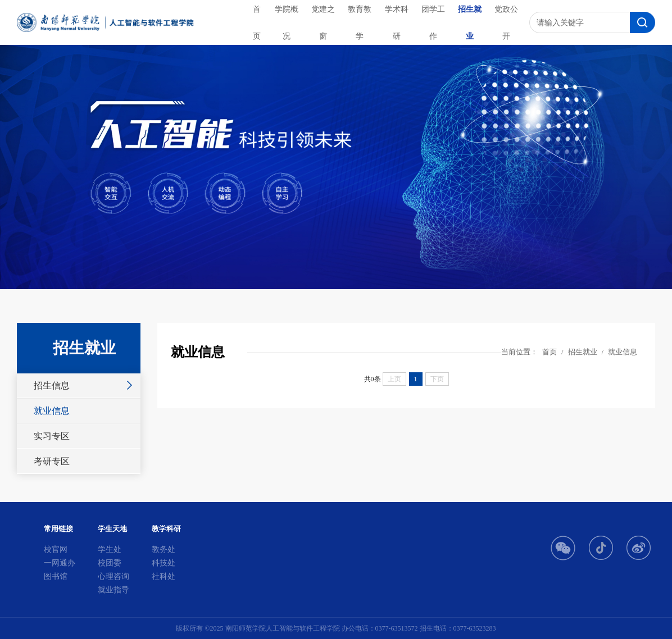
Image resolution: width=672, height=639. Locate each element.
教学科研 (166, 529)
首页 (550, 352)
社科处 (164, 576)
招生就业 (583, 352)
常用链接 (58, 529)
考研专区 (52, 461)
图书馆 (56, 576)
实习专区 (52, 436)
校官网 (56, 549)
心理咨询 (113, 576)
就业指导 (113, 590)
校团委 (110, 563)
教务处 (164, 549)
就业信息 (52, 411)
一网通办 (60, 563)
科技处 (164, 563)
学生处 (110, 549)
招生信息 (52, 385)
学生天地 (112, 529)
